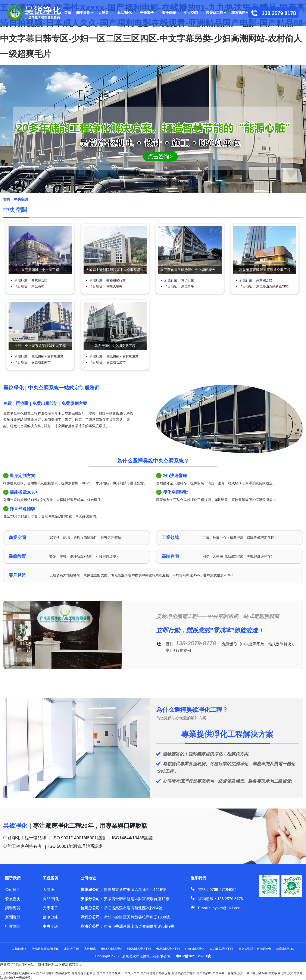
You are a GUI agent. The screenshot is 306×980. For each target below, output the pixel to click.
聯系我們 (240, 13)
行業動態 (13, 926)
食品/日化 (126, 13)
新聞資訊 (13, 917)
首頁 (68, 13)
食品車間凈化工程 (168, 949)
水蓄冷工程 (71, 949)
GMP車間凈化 (195, 949)
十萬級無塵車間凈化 (45, 949)
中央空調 (192, 13)
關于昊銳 (85, 13)
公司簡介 (13, 890)
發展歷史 (13, 899)
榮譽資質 (13, 908)
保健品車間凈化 (112, 949)
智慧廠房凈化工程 (221, 949)
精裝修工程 (216, 13)
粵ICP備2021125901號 (193, 956)
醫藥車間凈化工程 (139, 949)
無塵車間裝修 (285, 949)
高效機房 (90, 949)
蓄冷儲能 (170, 13)
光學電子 (148, 13)
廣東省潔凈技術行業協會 (255, 949)
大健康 (105, 13)
